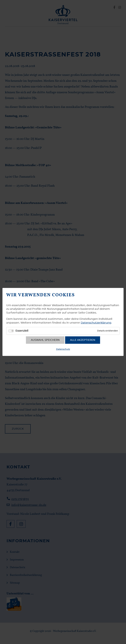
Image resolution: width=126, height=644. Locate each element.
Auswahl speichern (45, 340)
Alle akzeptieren (83, 340)
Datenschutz (63, 349)
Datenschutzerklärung (96, 323)
